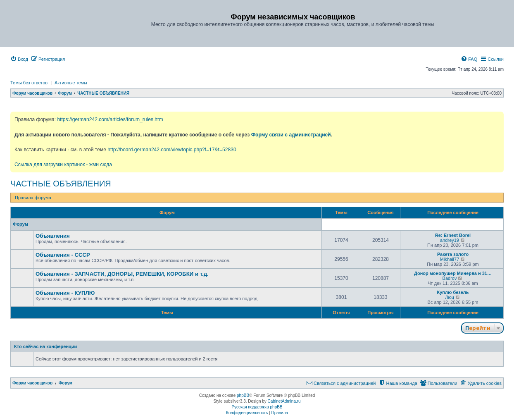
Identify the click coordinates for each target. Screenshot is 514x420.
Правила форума (33, 198)
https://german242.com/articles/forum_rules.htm (110, 119)
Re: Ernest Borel (453, 235)
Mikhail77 (450, 259)
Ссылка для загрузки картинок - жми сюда (63, 165)
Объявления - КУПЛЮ (65, 293)
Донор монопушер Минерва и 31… (453, 273)
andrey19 (450, 240)
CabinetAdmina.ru (284, 401)
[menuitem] (19, 59)
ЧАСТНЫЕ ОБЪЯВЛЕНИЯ (61, 184)
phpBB (243, 395)
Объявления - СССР (63, 255)
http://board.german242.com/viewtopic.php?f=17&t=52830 (172, 150)
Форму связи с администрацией (291, 135)
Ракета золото (453, 254)
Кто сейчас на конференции (45, 346)
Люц (450, 297)
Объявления (53, 236)
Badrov (450, 278)
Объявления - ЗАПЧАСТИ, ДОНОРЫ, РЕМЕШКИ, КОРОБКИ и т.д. (122, 274)
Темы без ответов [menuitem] (29, 83)
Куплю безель (453, 292)
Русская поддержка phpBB (257, 407)
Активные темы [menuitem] (71, 83)
